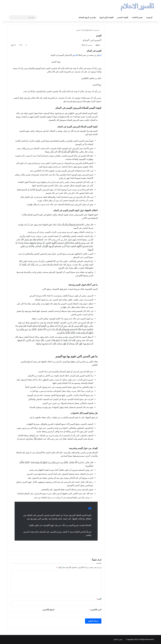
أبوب (100, 55)
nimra (98, 45)
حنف (75, 55)
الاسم (99, 599)
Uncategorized (87, 30)
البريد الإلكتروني (95, 610)
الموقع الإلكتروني (48, 610)
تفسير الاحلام (138, 17)
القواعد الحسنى (122, 17)
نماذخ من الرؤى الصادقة (87, 17)
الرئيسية (149, 17)
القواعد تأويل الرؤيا (106, 17)
